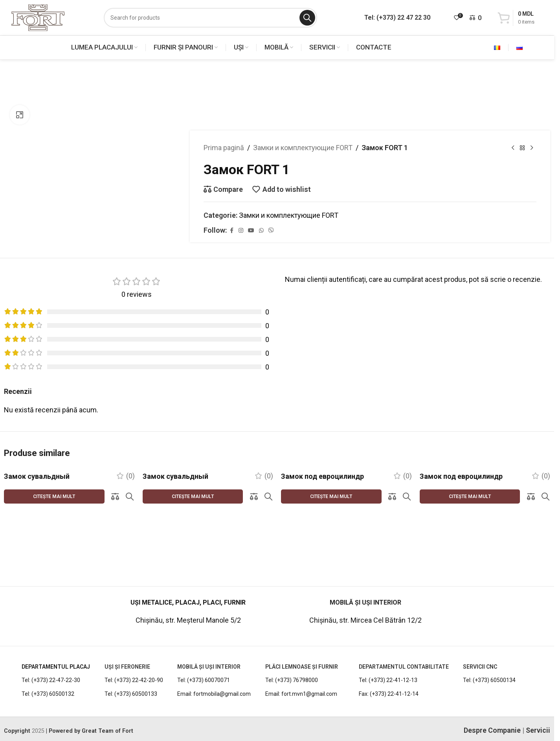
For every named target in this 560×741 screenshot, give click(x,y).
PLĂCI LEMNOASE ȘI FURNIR (302, 648)
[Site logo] (38, 17)
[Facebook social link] (231, 231)
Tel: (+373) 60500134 (489, 661)
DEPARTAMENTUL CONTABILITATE (404, 648)
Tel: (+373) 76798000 (292, 661)
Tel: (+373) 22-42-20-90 (134, 661)
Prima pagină (224, 148)
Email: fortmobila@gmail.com (214, 675)
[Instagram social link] (241, 231)
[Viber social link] (271, 231)
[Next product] (532, 148)
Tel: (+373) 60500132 (48, 675)
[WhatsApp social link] (261, 231)
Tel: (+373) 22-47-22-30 (51, 661)
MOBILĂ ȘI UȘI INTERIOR (209, 648)
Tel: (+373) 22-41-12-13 (388, 661)
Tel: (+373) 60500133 (131, 675)
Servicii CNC (480, 648)
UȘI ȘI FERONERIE (127, 648)
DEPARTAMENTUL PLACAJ (56, 648)
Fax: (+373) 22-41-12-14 (389, 675)
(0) (130, 476)
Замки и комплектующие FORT (303, 148)
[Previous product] (513, 148)
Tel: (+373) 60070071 (204, 661)
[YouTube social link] (251, 231)
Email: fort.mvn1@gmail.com (301, 675)
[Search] (210, 18)
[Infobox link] (50, 591)
